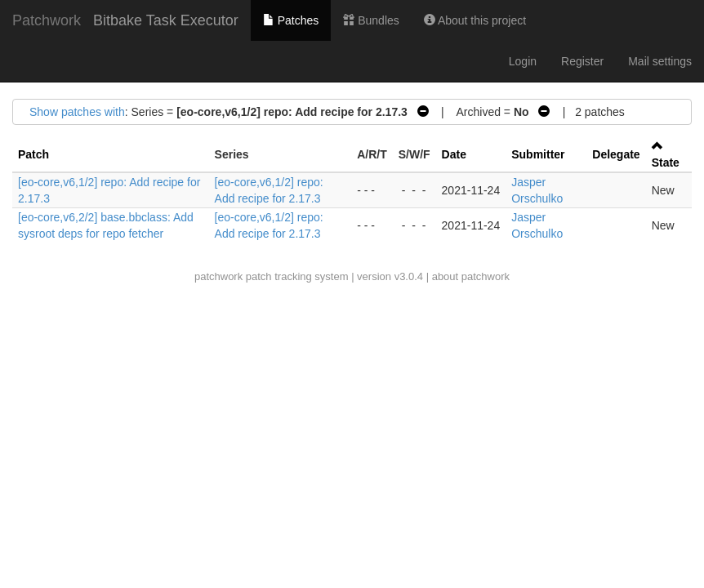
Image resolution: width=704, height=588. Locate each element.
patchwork (218, 276)
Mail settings (660, 61)
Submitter (538, 154)
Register (582, 61)
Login (523, 61)
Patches (291, 20)
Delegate (616, 154)
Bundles (371, 20)
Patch (33, 154)
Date (454, 154)
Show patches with (77, 112)
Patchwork (47, 20)
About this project (475, 20)
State (666, 163)
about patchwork (471, 276)
